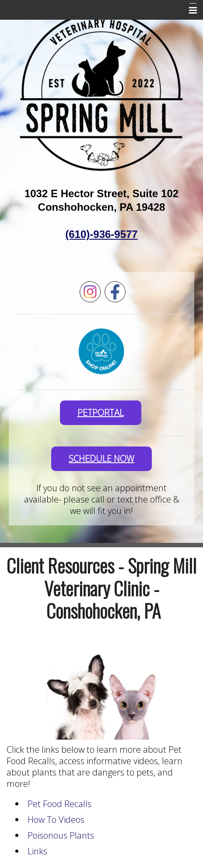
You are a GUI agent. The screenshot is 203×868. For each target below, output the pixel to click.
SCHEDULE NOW (101, 459)
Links (37, 851)
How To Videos (56, 820)
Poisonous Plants (61, 835)
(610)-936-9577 (101, 234)
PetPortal (101, 413)
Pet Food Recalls (59, 804)
